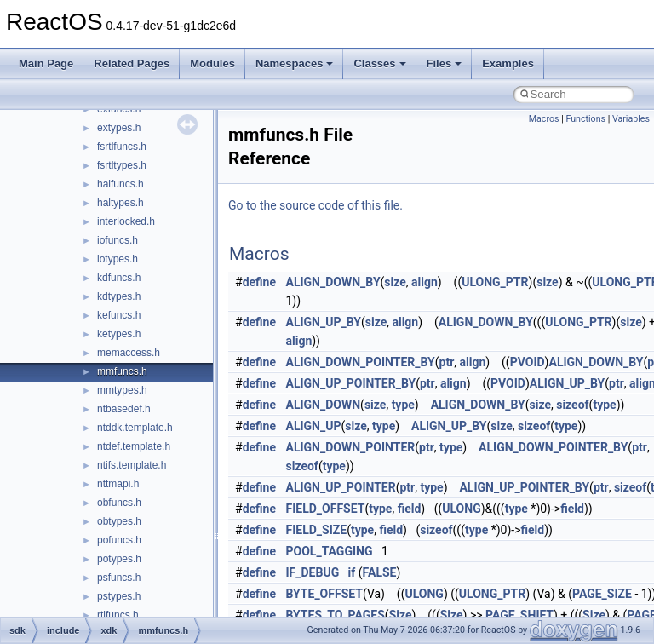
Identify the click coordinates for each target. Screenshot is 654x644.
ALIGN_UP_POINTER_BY (351, 383)
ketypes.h (119, 334)
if (352, 572)
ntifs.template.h (132, 465)
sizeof (572, 405)
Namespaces (295, 63)
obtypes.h (119, 521)
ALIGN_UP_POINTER (341, 487)
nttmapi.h (118, 484)
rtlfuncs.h (118, 615)
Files (445, 63)
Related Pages (132, 63)
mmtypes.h (122, 390)
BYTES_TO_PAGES (336, 615)
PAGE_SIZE (602, 594)
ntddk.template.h (135, 428)
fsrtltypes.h (122, 165)
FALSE (380, 572)
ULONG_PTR (495, 282)
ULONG (461, 509)
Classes (379, 63)
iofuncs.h (118, 240)
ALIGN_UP (314, 426)
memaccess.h (129, 353)
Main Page (46, 63)
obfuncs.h (119, 503)
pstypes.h (119, 596)
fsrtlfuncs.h (122, 147)
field (410, 509)
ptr (447, 362)
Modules (212, 63)
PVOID (528, 362)
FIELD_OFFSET (326, 509)
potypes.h (119, 559)
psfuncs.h (119, 578)
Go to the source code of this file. (316, 205)
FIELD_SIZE (317, 530)
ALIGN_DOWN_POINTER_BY (361, 362)
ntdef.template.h (134, 446)
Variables (631, 119)
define (259, 282)
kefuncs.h (119, 315)
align (425, 282)
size (395, 282)
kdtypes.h (119, 296)
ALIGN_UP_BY (324, 322)
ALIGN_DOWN (324, 405)
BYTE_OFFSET (324, 594)
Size (401, 615)
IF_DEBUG (313, 572)
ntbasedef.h (124, 409)
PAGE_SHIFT (519, 615)
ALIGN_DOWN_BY (333, 282)
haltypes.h (120, 203)
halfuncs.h (120, 184)
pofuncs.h (119, 540)
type (403, 405)
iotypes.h (118, 259)
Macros (544, 119)
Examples (508, 63)
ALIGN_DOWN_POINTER (351, 447)
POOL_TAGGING (330, 551)
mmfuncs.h (122, 371)
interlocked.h (126, 221)
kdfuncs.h (119, 278)
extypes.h (119, 128)
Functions (585, 119)
